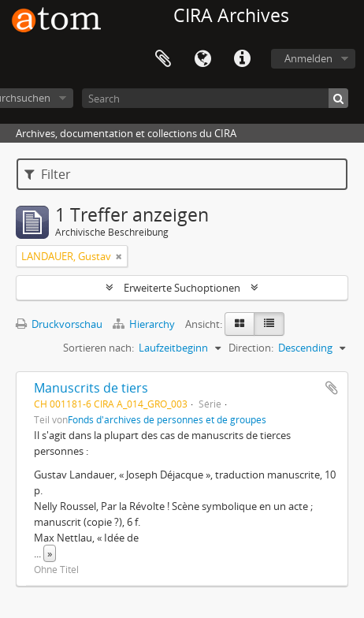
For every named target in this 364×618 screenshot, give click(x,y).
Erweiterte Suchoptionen (182, 288)
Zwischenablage (163, 59)
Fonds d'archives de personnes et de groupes (167, 419)
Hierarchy (145, 324)
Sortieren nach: (98, 348)
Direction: (251, 348)
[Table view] (269, 324)
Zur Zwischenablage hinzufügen (332, 388)
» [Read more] (50, 553)
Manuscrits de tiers (91, 388)
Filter (48, 174)
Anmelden (308, 58)
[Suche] (338, 98)
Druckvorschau (59, 324)
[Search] (215, 98)
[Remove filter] (119, 256)
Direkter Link (242, 59)
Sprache (202, 59)
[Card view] (240, 324)
